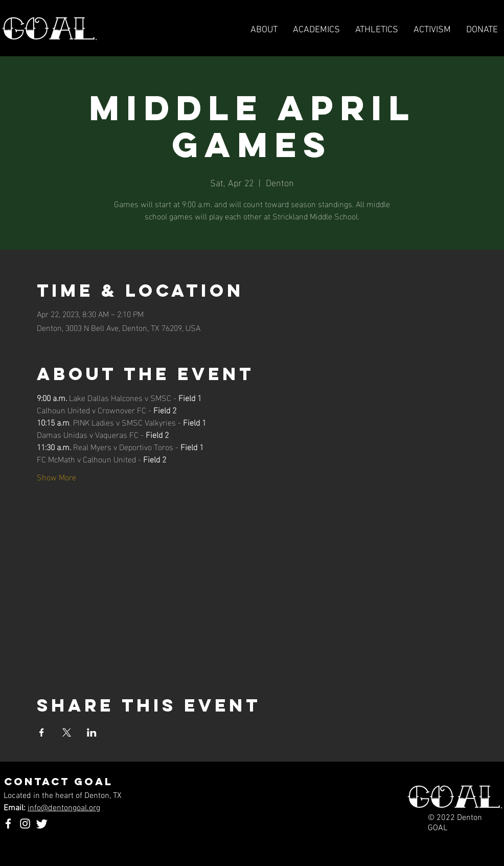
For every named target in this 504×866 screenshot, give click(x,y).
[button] (377, 30)
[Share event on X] (67, 732)
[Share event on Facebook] (42, 732)
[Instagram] (25, 824)
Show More (56, 477)
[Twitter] (42, 824)
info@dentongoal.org (64, 808)
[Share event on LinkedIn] (92, 732)
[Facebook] (8, 824)
